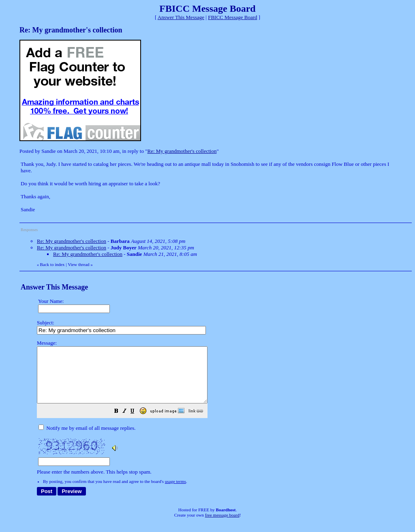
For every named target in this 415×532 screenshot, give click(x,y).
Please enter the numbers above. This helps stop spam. (222, 413)
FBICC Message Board (232, 17)
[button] (137, 423)
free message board (222, 526)
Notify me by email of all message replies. (87, 439)
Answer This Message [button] (181, 17)
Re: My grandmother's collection (182, 151)
